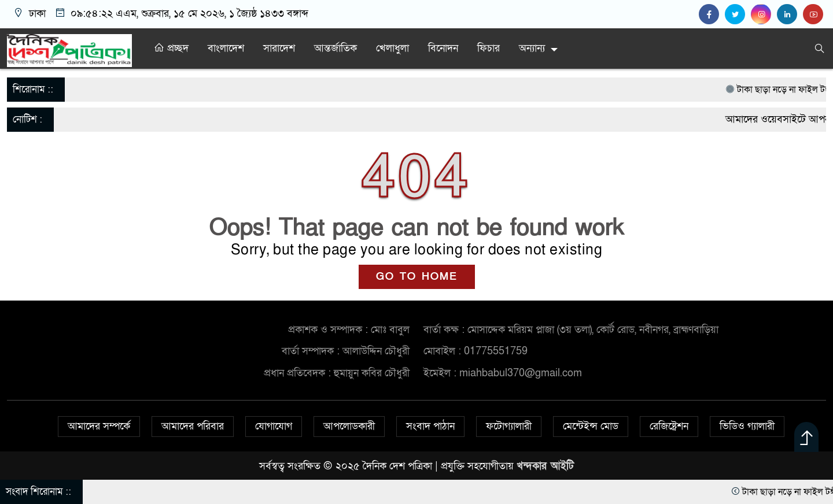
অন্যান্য (532, 48)
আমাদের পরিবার (193, 426)
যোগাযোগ (274, 426)
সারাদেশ (279, 48)
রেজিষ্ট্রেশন (669, 426)
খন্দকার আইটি (545, 466)
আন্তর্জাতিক (336, 48)
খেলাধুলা (392, 48)
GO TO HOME (417, 277)
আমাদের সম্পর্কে (99, 426)
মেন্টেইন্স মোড (591, 426)
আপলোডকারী (349, 426)
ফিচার (489, 48)
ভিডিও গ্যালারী (747, 426)
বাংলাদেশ (226, 48)
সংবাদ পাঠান (430, 426)
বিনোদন (443, 48)
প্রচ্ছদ (171, 48)
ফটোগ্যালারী (509, 426)
